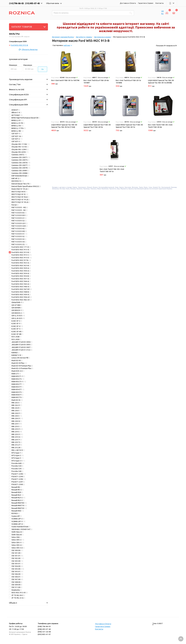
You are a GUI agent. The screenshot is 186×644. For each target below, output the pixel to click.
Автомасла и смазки (103, 37)
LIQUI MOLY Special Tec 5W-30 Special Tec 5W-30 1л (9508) (161, 82)
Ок (43, 69)
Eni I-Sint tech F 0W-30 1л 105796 (65, 80)
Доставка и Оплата (128, 3)
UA (162, 11)
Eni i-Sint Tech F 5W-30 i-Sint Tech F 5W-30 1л (112, 170)
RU (162, 14)
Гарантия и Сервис (146, 3)
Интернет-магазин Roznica (63, 37)
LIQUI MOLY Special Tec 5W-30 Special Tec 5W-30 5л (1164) (64, 126)
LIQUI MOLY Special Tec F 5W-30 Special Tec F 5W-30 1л (129, 126)
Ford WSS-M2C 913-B (19, 45)
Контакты (160, 3)
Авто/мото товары (84, 37)
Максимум (28, 65)
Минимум (13, 65)
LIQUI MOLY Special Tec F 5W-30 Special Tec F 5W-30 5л (97, 126)
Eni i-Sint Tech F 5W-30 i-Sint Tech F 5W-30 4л (160, 126)
